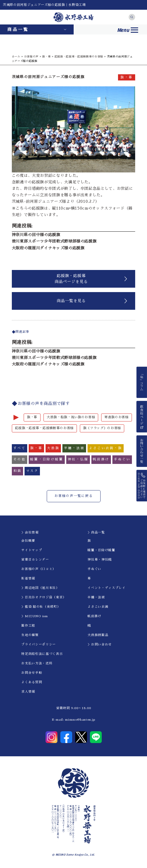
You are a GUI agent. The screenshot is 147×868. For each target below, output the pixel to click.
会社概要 (28, 541)
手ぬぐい (94, 569)
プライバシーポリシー (39, 644)
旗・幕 (47, 56)
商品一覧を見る (71, 301)
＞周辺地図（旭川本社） (40, 588)
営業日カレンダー (35, 560)
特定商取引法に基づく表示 (42, 654)
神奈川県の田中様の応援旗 (36, 235)
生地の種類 (30, 635)
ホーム (16, 56)
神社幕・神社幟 (100, 560)
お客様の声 (31, 56)
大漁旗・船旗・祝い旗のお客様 (71, 417)
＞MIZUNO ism (34, 616)
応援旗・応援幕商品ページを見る (71, 279)
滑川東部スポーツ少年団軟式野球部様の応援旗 (54, 241)
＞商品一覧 (96, 532)
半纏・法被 (96, 597)
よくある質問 (32, 682)
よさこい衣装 (98, 607)
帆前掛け (94, 616)
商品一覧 (18, 29)
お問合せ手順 (32, 673)
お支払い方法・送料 (37, 663)
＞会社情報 (30, 532)
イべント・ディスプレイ (106, 588)
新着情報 (28, 578)
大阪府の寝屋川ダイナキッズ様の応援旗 (48, 248)
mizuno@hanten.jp (80, 720)
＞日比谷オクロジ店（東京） (44, 597)
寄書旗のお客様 (117, 417)
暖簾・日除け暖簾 (101, 550)
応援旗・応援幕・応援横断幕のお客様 (79, 56)
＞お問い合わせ (100, 644)
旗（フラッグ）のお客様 (102, 428)
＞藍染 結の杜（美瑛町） (41, 607)
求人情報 (28, 692)
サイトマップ (32, 550)
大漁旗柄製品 (98, 635)
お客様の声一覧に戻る (74, 496)
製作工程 (28, 626)
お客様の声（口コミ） (39, 569)
